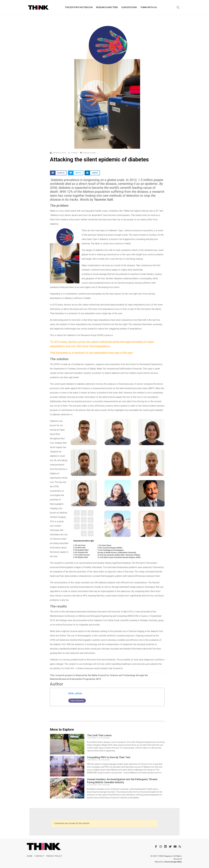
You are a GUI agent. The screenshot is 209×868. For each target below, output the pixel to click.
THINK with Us (148, 7)
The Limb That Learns (99, 735)
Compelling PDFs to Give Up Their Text (109, 757)
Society (93, 153)
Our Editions (129, 7)
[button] (58, 173)
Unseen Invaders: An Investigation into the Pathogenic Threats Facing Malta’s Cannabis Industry (122, 781)
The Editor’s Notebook (79, 7)
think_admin (75, 693)
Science (86, 153)
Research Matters (107, 7)
